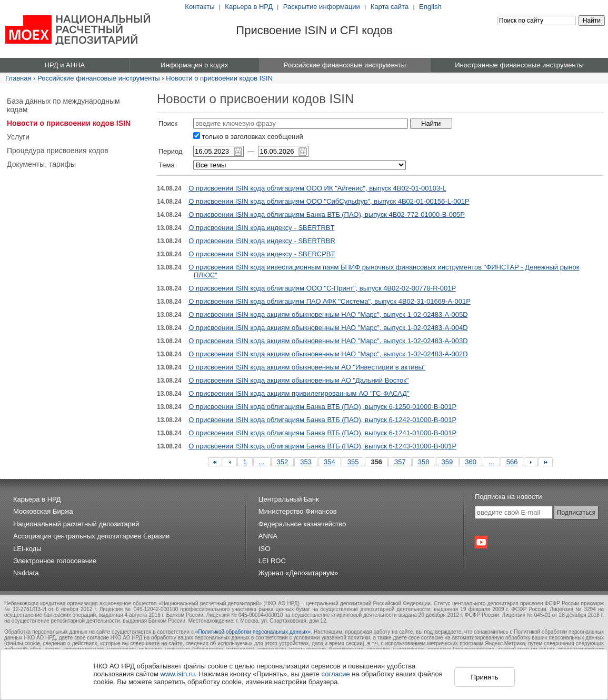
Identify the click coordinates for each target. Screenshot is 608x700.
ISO (264, 549)
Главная (18, 78)
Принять (484, 677)
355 (353, 462)
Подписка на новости (509, 497)
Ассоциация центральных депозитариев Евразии (91, 536)
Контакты (200, 7)
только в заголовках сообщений (248, 137)
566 (512, 462)
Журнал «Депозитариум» (298, 573)
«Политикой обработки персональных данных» (253, 632)
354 (330, 462)
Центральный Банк (289, 499)
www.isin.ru (178, 674)
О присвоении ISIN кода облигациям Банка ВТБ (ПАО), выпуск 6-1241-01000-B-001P (322, 433)
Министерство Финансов (298, 511)
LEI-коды (27, 549)
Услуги (18, 137)
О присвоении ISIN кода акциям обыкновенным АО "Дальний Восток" (298, 380)
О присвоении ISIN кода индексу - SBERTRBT (261, 228)
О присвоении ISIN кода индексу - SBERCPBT (262, 254)
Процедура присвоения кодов (58, 151)
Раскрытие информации (322, 7)
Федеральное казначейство (302, 524)
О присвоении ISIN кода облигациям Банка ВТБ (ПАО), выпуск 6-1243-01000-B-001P (322, 446)
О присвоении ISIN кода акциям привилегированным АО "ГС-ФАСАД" (299, 393)
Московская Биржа (43, 511)
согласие (336, 674)
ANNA (268, 536)
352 (283, 462)
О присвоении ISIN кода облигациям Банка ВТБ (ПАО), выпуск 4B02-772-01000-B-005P (327, 214)
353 (306, 462)
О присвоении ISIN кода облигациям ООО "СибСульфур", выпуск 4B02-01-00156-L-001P (329, 201)
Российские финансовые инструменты (99, 78)
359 (447, 462)
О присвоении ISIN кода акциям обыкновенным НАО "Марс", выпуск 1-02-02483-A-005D (328, 314)
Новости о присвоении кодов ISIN (219, 78)
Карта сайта (390, 7)
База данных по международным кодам (63, 105)
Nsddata (26, 573)
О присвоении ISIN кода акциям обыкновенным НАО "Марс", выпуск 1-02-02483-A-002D (328, 354)
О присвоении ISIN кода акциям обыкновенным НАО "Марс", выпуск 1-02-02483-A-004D (328, 328)
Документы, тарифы (41, 164)
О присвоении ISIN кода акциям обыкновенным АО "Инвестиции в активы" (307, 367)
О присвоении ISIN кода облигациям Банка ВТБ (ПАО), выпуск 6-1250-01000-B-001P (322, 407)
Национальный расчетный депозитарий (76, 524)
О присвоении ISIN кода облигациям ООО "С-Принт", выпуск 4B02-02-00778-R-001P (322, 288)
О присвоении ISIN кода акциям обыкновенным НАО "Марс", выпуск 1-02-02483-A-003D (328, 341)
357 (400, 462)
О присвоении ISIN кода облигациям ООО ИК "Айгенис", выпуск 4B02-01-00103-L (317, 188)
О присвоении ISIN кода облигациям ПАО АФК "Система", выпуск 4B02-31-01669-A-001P (330, 301)
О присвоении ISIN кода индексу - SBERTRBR (262, 241)
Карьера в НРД (249, 7)
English (430, 7)
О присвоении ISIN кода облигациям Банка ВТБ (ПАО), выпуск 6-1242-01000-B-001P (322, 420)
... (262, 462)
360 (471, 462)
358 (424, 462)
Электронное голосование (55, 561)
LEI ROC (272, 561)
